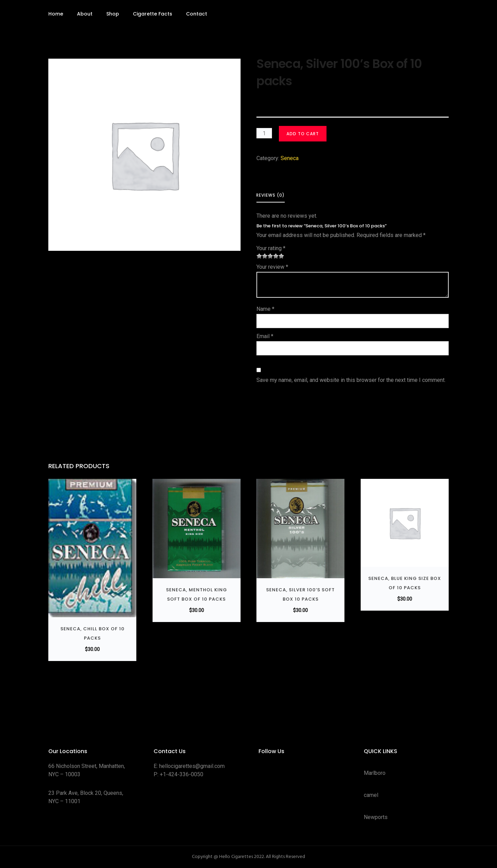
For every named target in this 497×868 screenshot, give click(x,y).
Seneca (290, 158)
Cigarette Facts (153, 14)
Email (265, 336)
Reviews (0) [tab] (270, 195)
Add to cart (303, 134)
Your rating (271, 248)
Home (56, 14)
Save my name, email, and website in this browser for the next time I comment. (351, 380)
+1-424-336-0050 (182, 774)
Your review (272, 267)
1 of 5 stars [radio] (259, 256)
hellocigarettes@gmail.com (192, 766)
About (85, 14)
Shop (113, 14)
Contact (197, 14)
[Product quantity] (264, 133)
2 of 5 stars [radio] (262, 256)
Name (265, 309)
